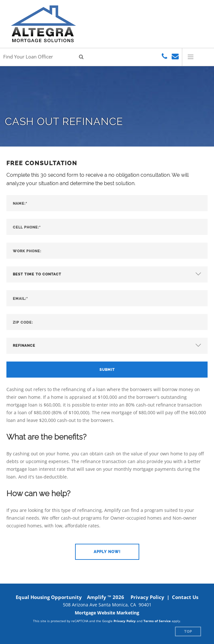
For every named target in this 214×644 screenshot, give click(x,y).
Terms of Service (157, 621)
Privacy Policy (147, 597)
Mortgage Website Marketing (107, 613)
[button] (107, 552)
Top (188, 632)
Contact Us (185, 597)
